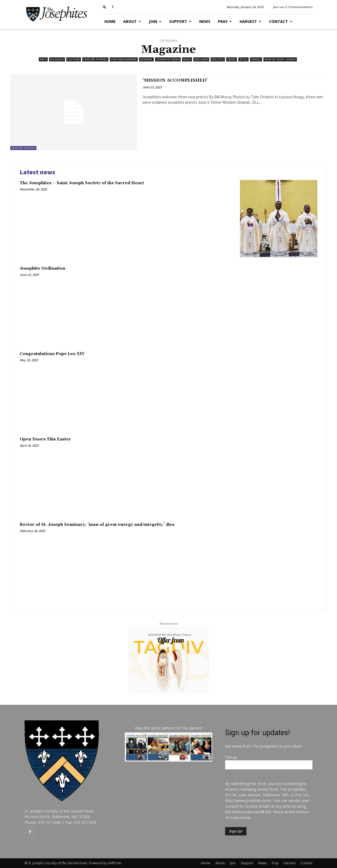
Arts (43, 59)
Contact (281, 21)
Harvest (250, 21)
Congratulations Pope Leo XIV (52, 354)
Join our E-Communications (293, 7)
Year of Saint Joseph (280, 59)
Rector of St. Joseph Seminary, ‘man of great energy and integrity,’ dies (97, 525)
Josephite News (168, 59)
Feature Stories (95, 59)
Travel (256, 59)
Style (243, 59)
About (132, 21)
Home (110, 21)
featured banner (124, 59)
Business (57, 59)
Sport (232, 59)
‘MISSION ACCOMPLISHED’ (184, 80)
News (205, 21)
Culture (74, 59)
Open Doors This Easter (45, 439)
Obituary (201, 59)
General (146, 59)
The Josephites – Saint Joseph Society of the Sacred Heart (82, 183)
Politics (218, 59)
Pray (225, 21)
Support (180, 21)
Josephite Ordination (42, 268)
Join (155, 21)
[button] (105, 7)
